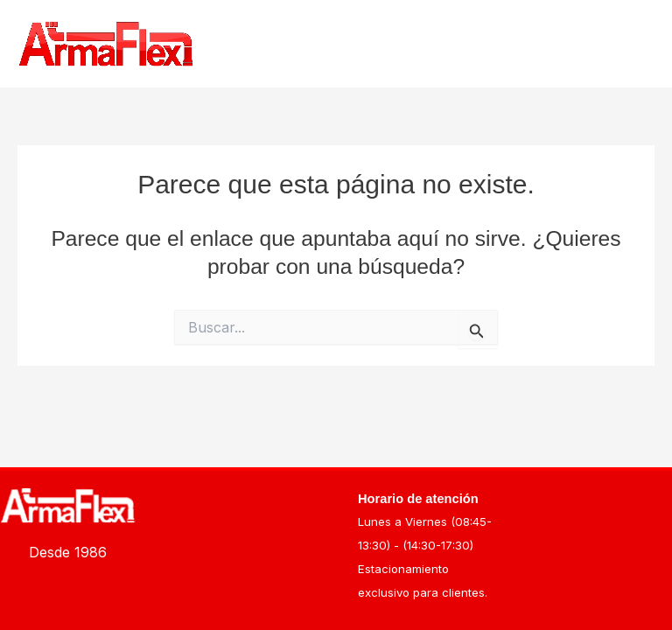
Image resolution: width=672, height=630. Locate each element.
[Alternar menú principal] (635, 44)
